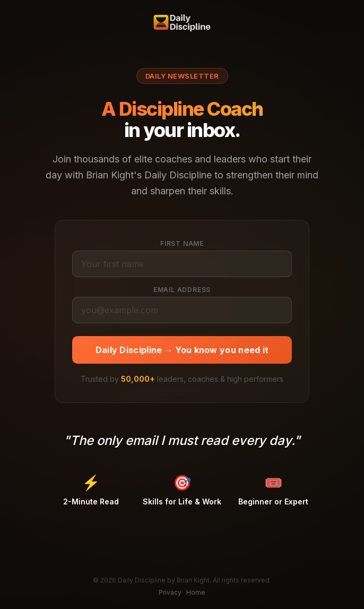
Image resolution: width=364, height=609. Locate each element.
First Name (182, 243)
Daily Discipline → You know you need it (182, 350)
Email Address (182, 290)
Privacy (170, 592)
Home (196, 592)
